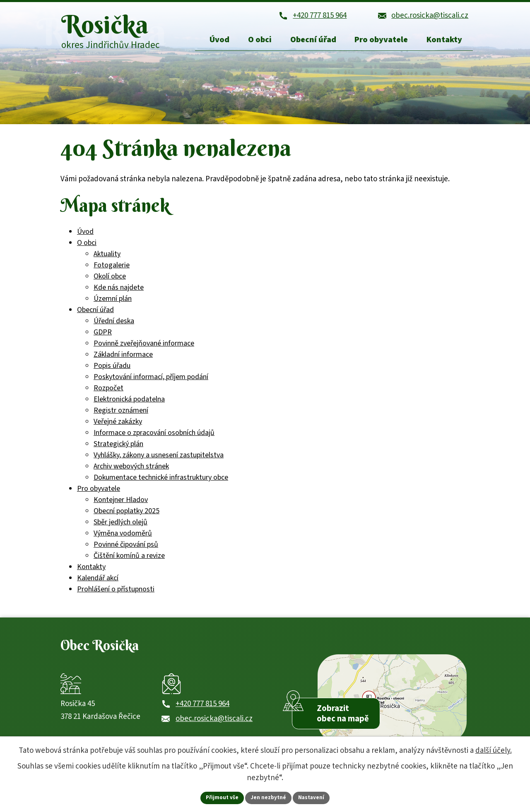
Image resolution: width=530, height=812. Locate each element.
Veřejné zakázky (118, 425)
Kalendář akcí (98, 581)
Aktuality (107, 257)
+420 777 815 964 (202, 712)
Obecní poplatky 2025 (126, 514)
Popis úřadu (112, 369)
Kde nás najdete (119, 291)
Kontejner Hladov (121, 503)
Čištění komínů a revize (129, 559)
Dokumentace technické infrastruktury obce (161, 481)
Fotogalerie (112, 268)
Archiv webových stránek (131, 470)
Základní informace (123, 358)
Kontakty (91, 570)
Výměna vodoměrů (123, 537)
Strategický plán (118, 447)
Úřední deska (114, 324)
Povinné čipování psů (126, 548)
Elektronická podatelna (129, 402)
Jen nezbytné (269, 797)
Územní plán (113, 302)
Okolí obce (110, 280)
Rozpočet (108, 391)
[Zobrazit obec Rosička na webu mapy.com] (392, 704)
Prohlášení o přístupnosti (116, 592)
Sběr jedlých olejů (120, 525)
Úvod (85, 235)
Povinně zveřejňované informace (144, 347)
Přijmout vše (220, 797)
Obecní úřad (95, 313)
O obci (87, 246)
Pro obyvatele (99, 492)
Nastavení (313, 797)
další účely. (494, 750)
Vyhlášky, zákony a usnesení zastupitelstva (159, 458)
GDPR (103, 335)
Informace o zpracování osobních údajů (154, 436)
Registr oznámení (121, 414)
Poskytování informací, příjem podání (151, 380)
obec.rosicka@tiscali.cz (214, 727)
